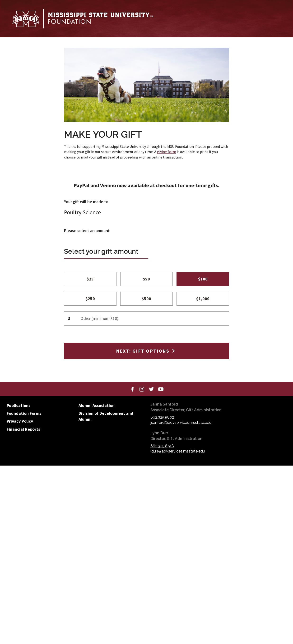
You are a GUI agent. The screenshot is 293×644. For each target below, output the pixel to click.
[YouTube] (161, 389)
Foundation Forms (24, 413)
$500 (146, 299)
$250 (90, 299)
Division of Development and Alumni (106, 416)
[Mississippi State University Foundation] (83, 19)
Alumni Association (97, 405)
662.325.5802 (162, 417)
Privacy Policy (20, 421)
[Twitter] (151, 389)
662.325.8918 (162, 446)
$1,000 (203, 299)
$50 (146, 279)
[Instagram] (142, 389)
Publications (19, 405)
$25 (90, 279)
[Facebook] (132, 389)
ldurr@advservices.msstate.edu (178, 451)
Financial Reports (23, 429)
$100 (203, 279)
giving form (167, 152)
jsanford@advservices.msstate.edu (181, 422)
